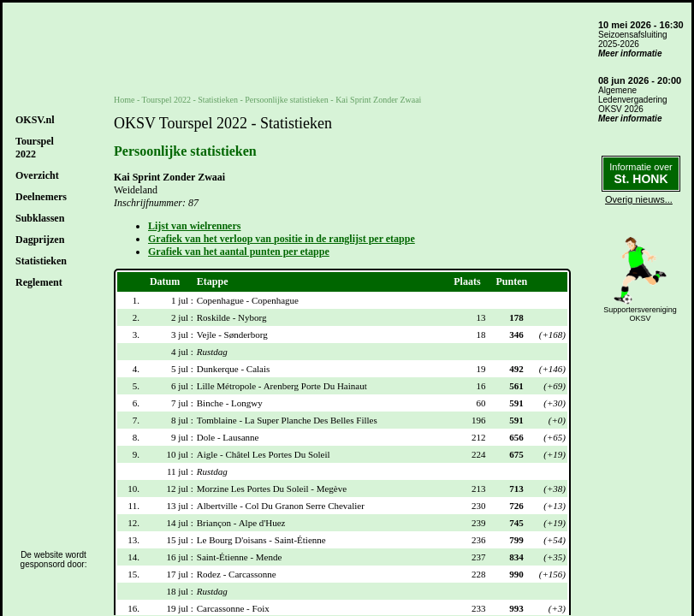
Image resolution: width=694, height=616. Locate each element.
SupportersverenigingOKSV (640, 314)
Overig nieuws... (639, 199)
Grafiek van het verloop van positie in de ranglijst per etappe (282, 239)
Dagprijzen (40, 240)
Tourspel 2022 (166, 100)
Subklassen (40, 218)
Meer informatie (630, 53)
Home (124, 100)
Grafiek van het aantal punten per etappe (239, 252)
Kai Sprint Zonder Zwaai (378, 100)
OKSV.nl (35, 120)
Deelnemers (41, 197)
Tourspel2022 (35, 148)
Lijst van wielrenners (194, 226)
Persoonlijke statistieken (287, 100)
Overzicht (37, 175)
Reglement (39, 282)
